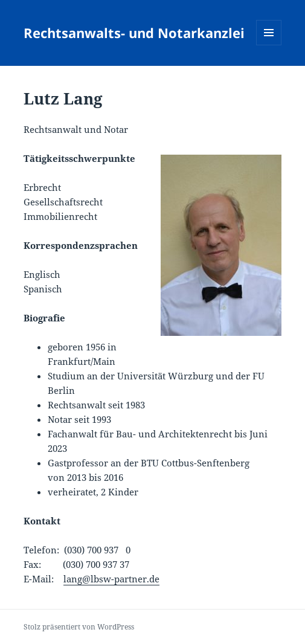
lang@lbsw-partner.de (111, 579)
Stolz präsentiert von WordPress (79, 627)
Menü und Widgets (269, 45)
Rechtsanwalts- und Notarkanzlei (134, 33)
